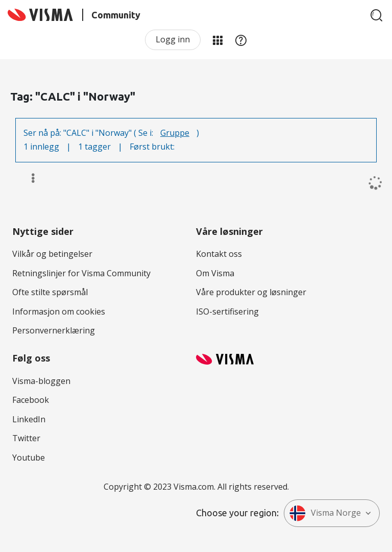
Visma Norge (325, 513)
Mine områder (217, 40)
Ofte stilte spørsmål (50, 292)
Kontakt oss (219, 254)
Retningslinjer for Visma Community (81, 273)
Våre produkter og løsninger (251, 292)
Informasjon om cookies (59, 311)
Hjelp (241, 40)
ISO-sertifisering (227, 311)
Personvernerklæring (54, 330)
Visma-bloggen (41, 381)
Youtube (29, 458)
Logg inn (173, 39)
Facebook (31, 400)
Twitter (26, 438)
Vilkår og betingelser (52, 254)
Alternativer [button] (28, 178)
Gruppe (175, 133)
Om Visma (215, 273)
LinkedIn (29, 419)
